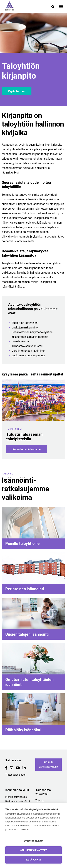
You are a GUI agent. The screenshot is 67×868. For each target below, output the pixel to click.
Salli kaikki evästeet (33, 850)
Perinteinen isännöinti (18, 802)
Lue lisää (24, 829)
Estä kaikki (33, 860)
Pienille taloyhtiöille (16, 797)
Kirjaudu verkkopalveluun (49, 764)
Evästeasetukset (34, 841)
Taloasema (9, 6)
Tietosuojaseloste (15, 775)
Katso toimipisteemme (27, 449)
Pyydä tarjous (17, 91)
